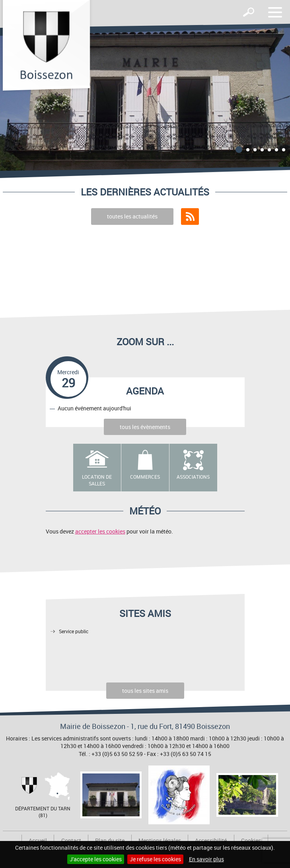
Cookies (251, 840)
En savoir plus (206, 859)
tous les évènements (145, 427)
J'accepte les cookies (96, 859)
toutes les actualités (132, 216)
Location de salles (97, 480)
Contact (71, 840)
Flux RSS (190, 217)
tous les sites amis (145, 691)
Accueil (38, 840)
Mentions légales (160, 840)
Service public (74, 631)
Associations (193, 477)
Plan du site (110, 840)
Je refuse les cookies (155, 859)
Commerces (145, 477)
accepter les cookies (100, 531)
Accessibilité (211, 840)
